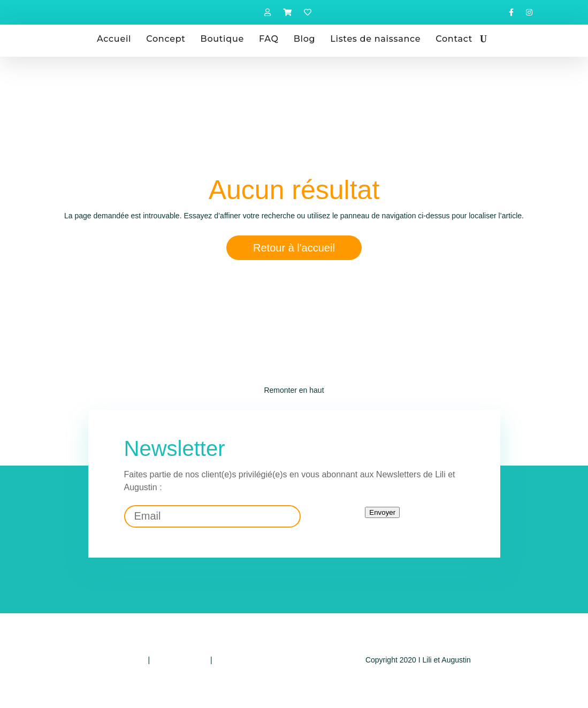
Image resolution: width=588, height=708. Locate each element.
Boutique (222, 39)
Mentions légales (180, 660)
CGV (222, 660)
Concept (166, 39)
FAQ (269, 39)
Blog (305, 39)
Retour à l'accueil (294, 248)
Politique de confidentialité (102, 660)
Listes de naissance (375, 39)
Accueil (114, 39)
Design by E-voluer (418, 681)
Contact (454, 39)
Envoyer (382, 512)
